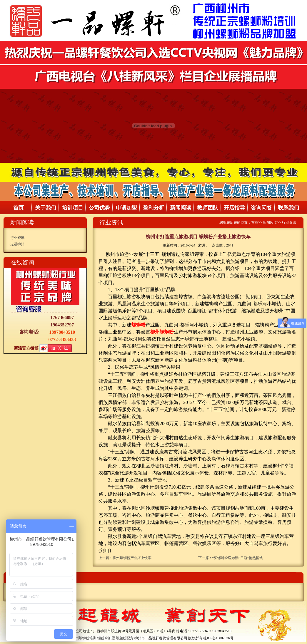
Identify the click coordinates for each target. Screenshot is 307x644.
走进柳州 (17, 244)
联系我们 (288, 208)
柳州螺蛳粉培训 (84, 638)
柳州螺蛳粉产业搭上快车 (132, 558)
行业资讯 (17, 238)
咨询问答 (261, 208)
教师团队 (208, 208)
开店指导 (234, 208)
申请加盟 (126, 208)
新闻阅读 (181, 208)
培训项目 (73, 208)
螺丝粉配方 (125, 638)
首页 (19, 208)
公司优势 (99, 208)
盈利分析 (153, 208)
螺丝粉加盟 (106, 638)
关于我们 (46, 208)
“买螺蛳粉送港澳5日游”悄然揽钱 (238, 558)
